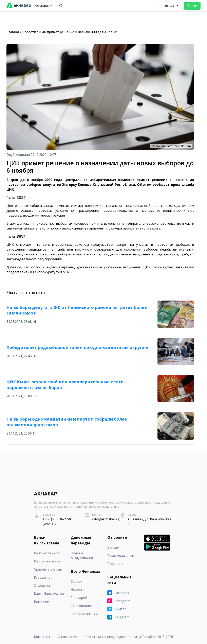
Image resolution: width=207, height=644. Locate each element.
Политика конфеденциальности (111, 637)
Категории (44, 6)
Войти (192, 6)
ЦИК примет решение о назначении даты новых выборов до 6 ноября (95, 32)
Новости (29, 32)
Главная (13, 32)
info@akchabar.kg (106, 519)
